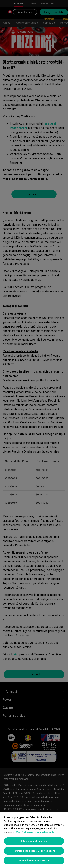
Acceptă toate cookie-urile (34, 860)
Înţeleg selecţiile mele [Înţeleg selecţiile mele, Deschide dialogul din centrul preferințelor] (34, 841)
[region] (34, 840)
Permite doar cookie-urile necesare (34, 851)
